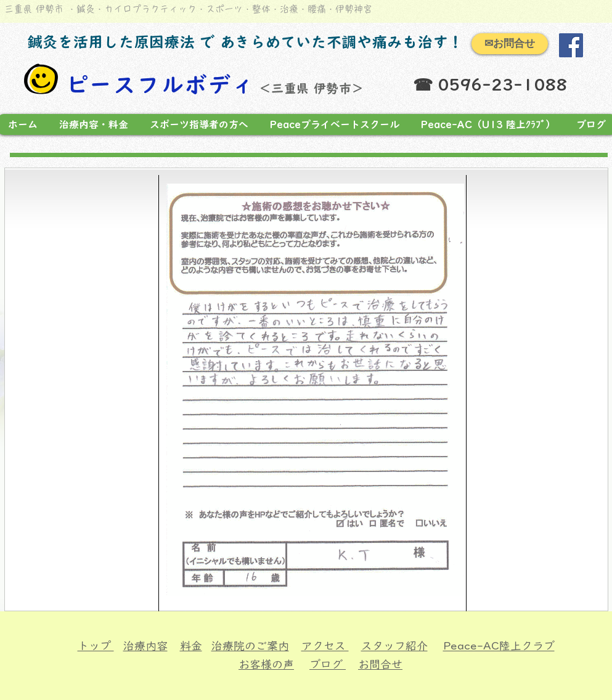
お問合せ (380, 664)
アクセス (325, 646)
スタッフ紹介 (394, 646)
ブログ (328, 664)
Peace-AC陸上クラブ (499, 646)
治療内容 (145, 646)
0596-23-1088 (502, 84)
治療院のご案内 (250, 646)
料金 (191, 646)
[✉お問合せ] (510, 44)
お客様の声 (266, 664)
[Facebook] (571, 45)
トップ (96, 646)
